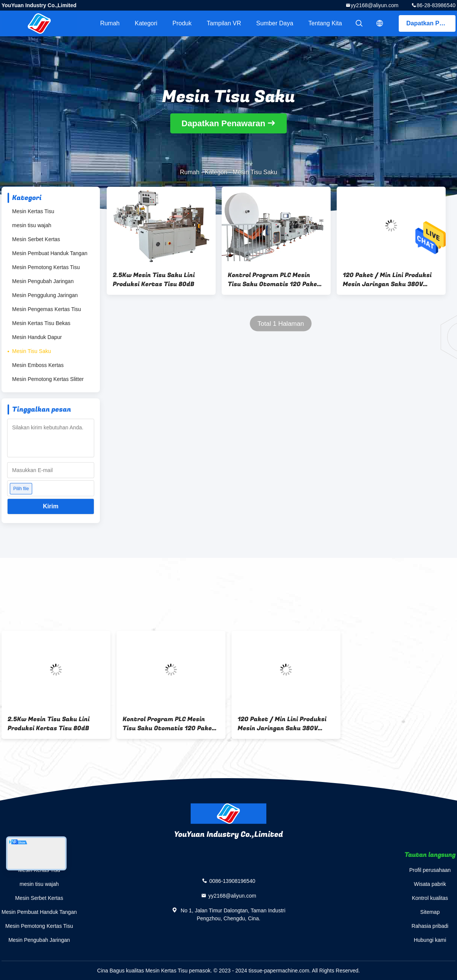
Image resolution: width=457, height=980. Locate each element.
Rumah (110, 23)
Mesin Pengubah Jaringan (43, 281)
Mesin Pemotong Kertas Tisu (46, 267)
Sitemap (430, 912)
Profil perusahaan (430, 870)
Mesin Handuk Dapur (37, 337)
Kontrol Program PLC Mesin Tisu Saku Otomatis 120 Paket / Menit (274, 280)
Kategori (146, 23)
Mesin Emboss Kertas (38, 365)
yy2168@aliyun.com (375, 5)
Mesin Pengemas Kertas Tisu (47, 309)
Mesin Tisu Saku (32, 351)
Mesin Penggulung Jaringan (45, 295)
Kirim (51, 506)
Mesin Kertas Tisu (33, 211)
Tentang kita (325, 23)
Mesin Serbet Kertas (36, 239)
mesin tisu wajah (32, 225)
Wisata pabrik (430, 884)
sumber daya (275, 23)
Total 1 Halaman (281, 324)
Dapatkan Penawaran (431, 23)
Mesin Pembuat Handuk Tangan (50, 253)
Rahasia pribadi (430, 926)
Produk (182, 23)
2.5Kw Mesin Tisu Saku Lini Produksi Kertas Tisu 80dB (154, 280)
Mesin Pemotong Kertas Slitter (48, 379)
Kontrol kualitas (430, 898)
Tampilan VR (224, 23)
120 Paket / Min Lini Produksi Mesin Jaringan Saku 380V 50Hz (387, 280)
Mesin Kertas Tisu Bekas (41, 323)
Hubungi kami (430, 940)
